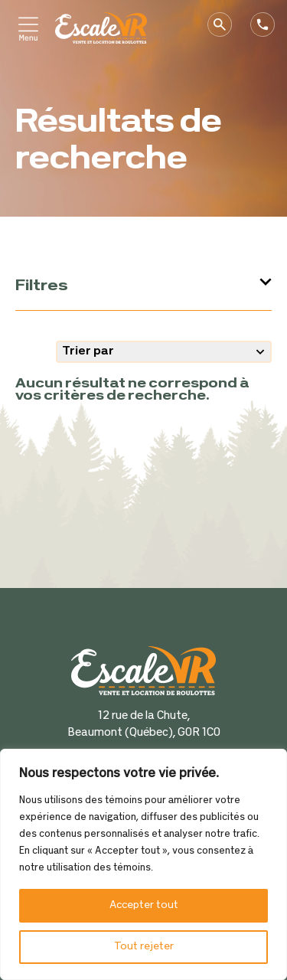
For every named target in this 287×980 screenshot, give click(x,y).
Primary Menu (31, 29)
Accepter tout (144, 905)
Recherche (226, 24)
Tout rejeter (144, 947)
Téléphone (269, 24)
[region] (143, 864)
